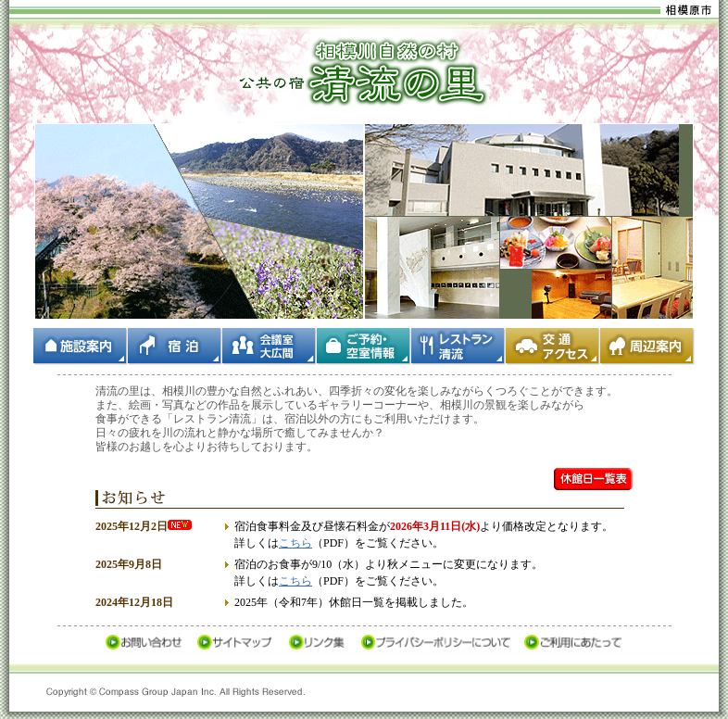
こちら (295, 543)
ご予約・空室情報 (364, 347)
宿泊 (175, 347)
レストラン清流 (458, 347)
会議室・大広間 (270, 347)
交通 (553, 347)
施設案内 (81, 347)
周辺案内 (647, 347)
